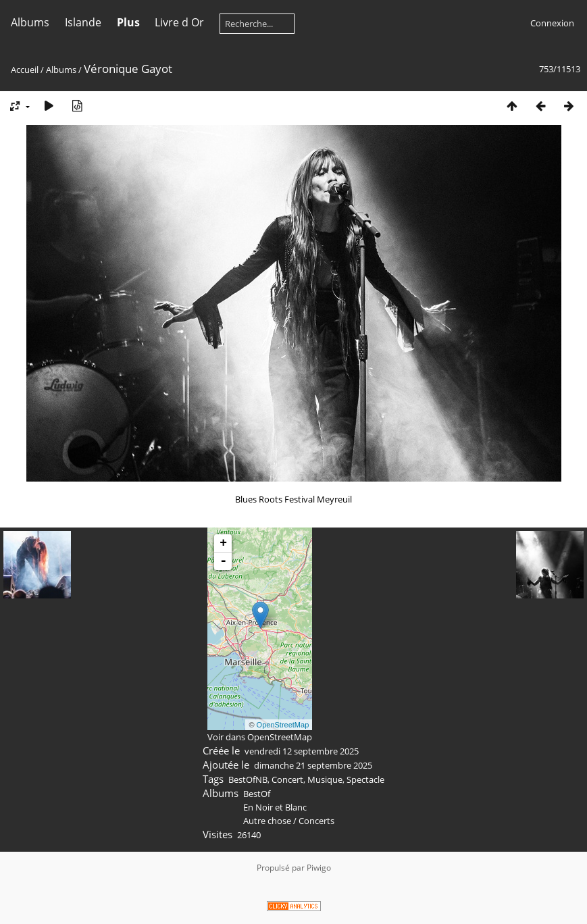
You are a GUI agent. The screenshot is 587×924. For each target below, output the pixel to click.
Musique (325, 779)
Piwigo (319, 868)
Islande (83, 22)
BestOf (257, 794)
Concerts (316, 821)
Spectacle (365, 779)
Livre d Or (179, 22)
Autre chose (267, 821)
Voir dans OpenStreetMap (260, 737)
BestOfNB (248, 779)
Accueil (25, 70)
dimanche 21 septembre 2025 (313, 765)
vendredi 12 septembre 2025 (302, 751)
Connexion (552, 23)
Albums (30, 22)
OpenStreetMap (283, 725)
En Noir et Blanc (275, 807)
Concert (287, 779)
